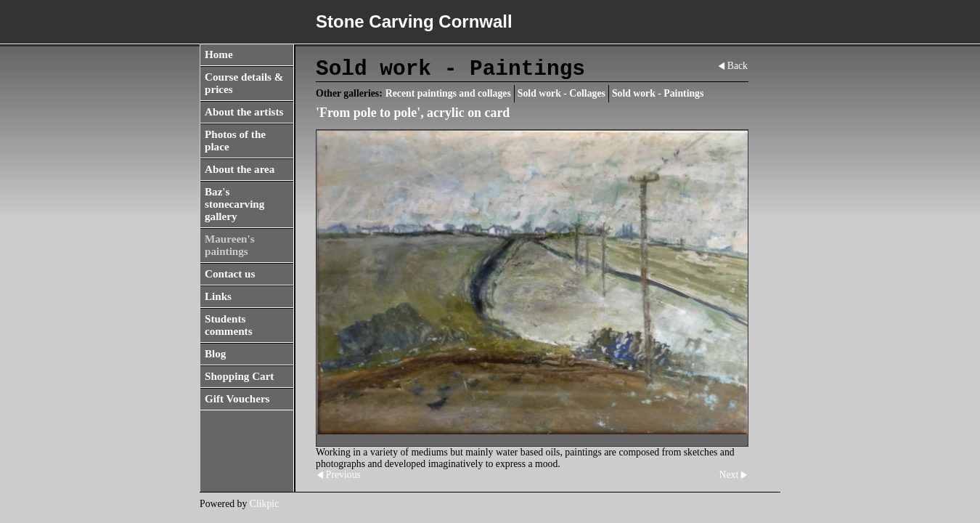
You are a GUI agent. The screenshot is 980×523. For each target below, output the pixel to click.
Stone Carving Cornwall (414, 21)
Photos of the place (235, 141)
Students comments (229, 325)
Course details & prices (244, 83)
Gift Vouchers (237, 399)
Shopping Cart (239, 376)
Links (218, 296)
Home (219, 54)
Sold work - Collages (562, 93)
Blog (215, 354)
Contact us (230, 274)
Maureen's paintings (230, 245)
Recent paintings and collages (448, 93)
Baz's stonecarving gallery (234, 204)
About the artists (244, 112)
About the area (240, 169)
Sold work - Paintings (658, 93)
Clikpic (265, 504)
